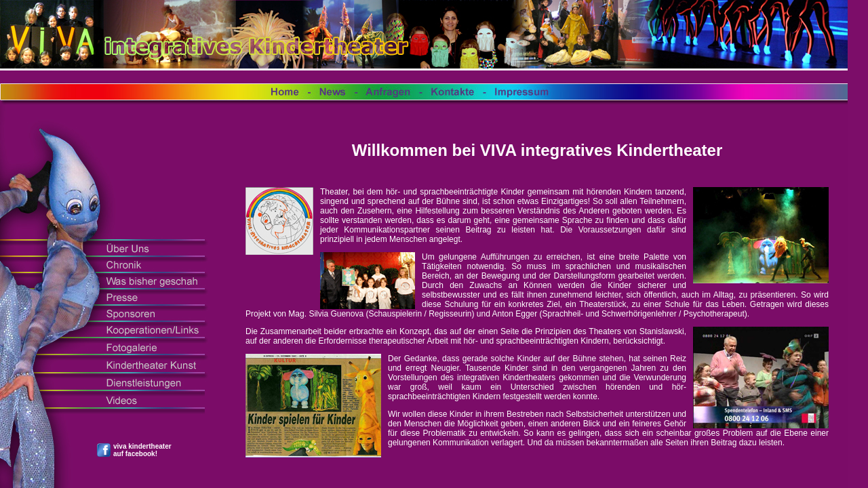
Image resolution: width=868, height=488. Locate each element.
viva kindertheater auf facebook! (142, 450)
